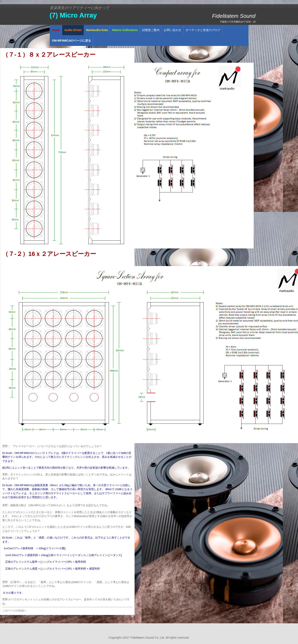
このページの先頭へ (14, 611)
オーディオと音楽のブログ (203, 30)
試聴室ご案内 (151, 30)
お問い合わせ (173, 30)
